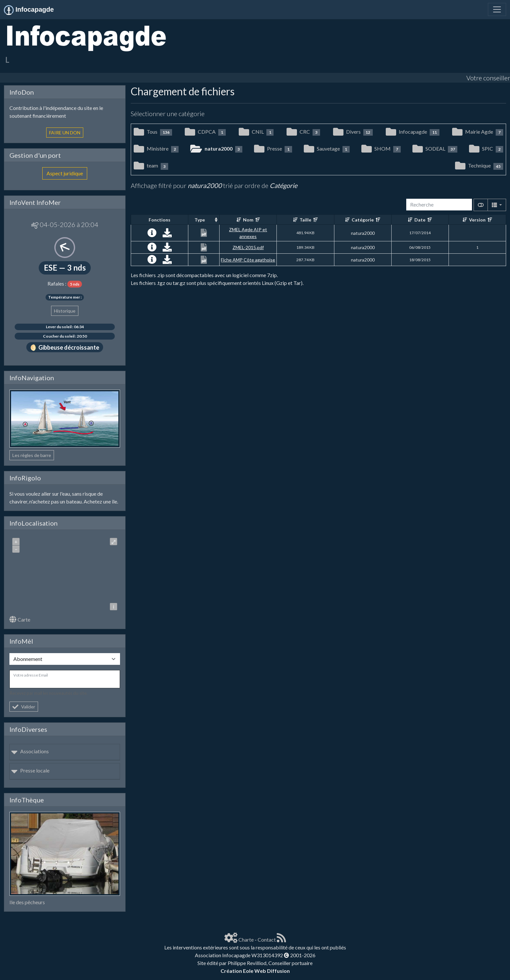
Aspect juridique (65, 173)
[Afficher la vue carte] (481, 205)
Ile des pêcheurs (27, 902)
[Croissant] (239, 220)
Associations (30, 751)
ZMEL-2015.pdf (248, 247)
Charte (246, 940)
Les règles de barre (32, 455)
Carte (20, 619)
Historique (65, 311)
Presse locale (30, 770)
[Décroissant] (258, 220)
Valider (24, 707)
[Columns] (497, 205)
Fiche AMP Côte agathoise (248, 260)
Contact (267, 940)
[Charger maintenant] (167, 234)
